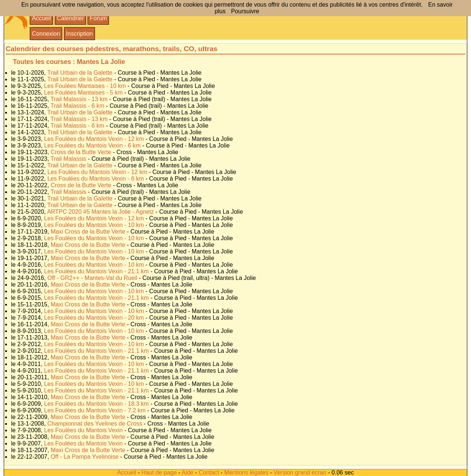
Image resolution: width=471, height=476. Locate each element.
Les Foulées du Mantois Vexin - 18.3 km (97, 404)
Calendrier (70, 18)
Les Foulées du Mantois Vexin (84, 430)
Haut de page (159, 473)
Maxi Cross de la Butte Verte (89, 232)
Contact (209, 473)
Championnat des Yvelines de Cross (96, 424)
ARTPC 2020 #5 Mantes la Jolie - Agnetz (101, 212)
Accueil (42, 18)
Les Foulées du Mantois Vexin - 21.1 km (97, 271)
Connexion (46, 34)
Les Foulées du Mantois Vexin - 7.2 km (96, 410)
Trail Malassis (69, 159)
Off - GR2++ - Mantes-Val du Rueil (93, 278)
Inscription (79, 34)
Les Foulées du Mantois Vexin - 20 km (95, 318)
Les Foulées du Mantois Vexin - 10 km (95, 225)
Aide (188, 473)
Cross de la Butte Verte (82, 152)
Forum (98, 18)
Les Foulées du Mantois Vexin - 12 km (95, 139)
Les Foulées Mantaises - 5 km (84, 93)
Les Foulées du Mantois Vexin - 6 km (93, 145)
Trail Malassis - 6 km (78, 106)
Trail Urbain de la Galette (81, 73)
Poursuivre (245, 11)
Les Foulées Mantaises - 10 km (86, 86)
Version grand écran (300, 473)
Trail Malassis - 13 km (80, 99)
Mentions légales (246, 473)
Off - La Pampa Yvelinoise (86, 457)
